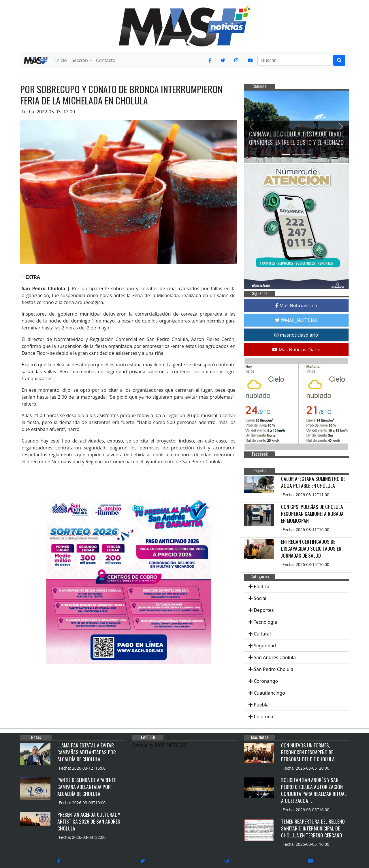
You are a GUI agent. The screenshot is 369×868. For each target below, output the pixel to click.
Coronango (266, 681)
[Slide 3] (307, 155)
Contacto (106, 60)
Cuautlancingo (269, 693)
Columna (263, 717)
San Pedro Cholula (273, 669)
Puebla (261, 705)
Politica (261, 586)
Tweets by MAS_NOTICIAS (160, 745)
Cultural (262, 634)
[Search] (294, 60)
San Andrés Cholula (275, 657)
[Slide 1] (286, 155)
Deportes (264, 610)
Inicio (61, 60)
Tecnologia (265, 622)
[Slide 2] (296, 155)
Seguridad (265, 646)
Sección (80, 60)
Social (260, 598)
